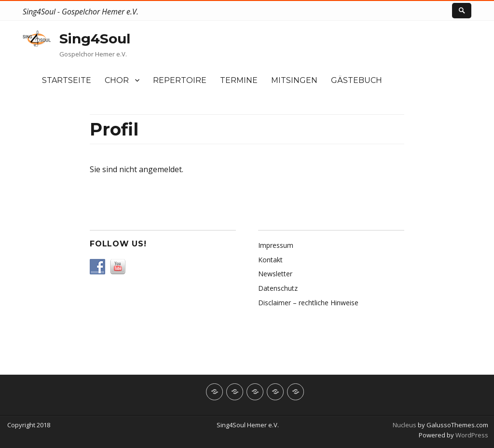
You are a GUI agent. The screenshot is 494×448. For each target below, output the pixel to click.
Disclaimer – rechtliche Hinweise (308, 303)
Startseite (67, 80)
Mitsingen (294, 80)
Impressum (276, 245)
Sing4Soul (95, 39)
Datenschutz (278, 288)
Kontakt (270, 260)
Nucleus (405, 425)
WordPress (471, 435)
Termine (239, 80)
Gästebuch (357, 80)
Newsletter (275, 274)
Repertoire (180, 80)
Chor (117, 80)
